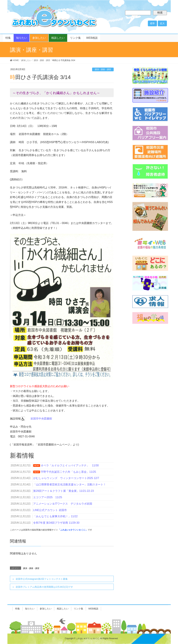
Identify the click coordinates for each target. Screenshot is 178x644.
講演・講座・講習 (103, 69)
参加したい (46, 609)
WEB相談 (93, 609)
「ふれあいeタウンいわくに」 (73, 530)
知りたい (30, 609)
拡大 (162, 23)
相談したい (63, 609)
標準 (152, 23)
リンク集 (78, 609)
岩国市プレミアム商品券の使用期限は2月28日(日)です (44, 587)
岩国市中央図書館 (41, 419)
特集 (18, 609)
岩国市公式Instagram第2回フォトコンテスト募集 (42, 579)
